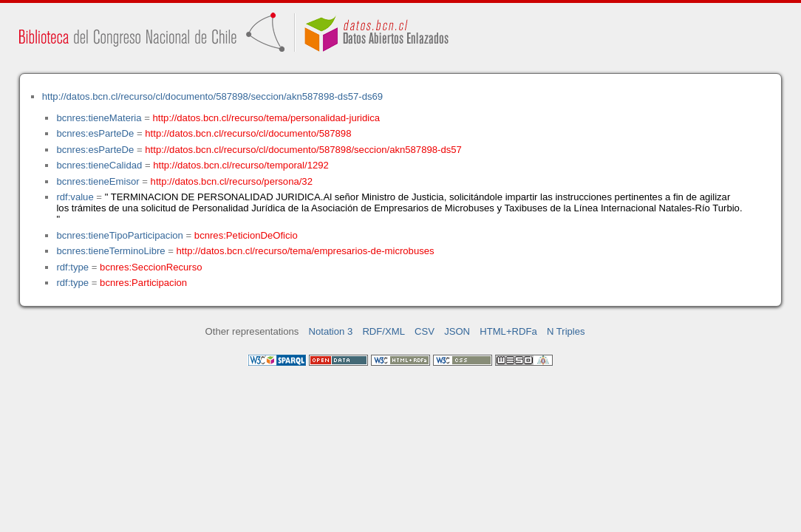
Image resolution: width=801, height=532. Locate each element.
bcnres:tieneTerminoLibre (110, 251)
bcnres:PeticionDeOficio (246, 235)
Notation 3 (331, 331)
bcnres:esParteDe (95, 133)
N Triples (566, 331)
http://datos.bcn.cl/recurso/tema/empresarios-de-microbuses (306, 251)
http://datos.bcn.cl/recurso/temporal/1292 (241, 165)
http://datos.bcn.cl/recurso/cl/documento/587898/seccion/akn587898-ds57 (303, 150)
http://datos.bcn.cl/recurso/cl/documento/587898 (248, 133)
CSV (425, 331)
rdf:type (72, 267)
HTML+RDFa (508, 331)
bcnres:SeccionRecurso (151, 267)
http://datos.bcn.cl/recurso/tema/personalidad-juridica (267, 118)
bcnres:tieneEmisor (98, 181)
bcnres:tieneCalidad (99, 165)
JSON (457, 331)
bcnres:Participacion (143, 283)
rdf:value (75, 197)
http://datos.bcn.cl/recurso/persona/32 (232, 181)
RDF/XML (384, 331)
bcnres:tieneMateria (99, 118)
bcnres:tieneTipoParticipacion (119, 235)
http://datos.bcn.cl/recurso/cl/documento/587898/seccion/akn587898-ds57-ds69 (212, 96)
